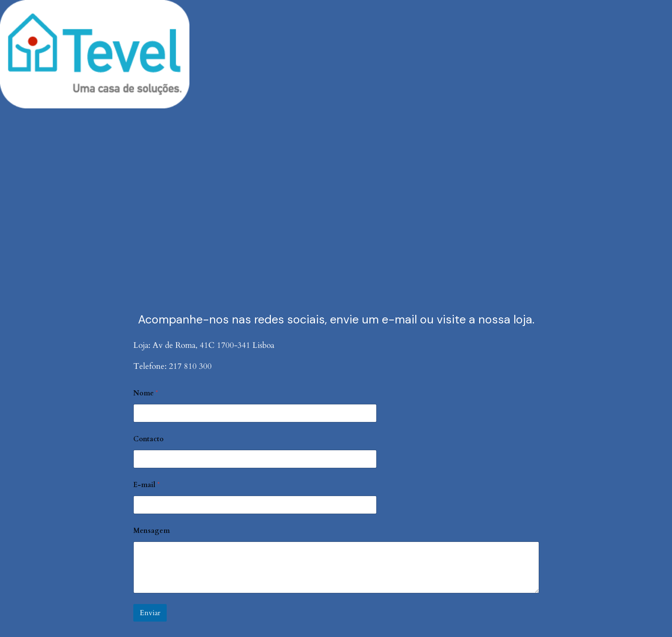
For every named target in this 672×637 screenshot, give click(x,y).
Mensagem (151, 531)
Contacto (148, 439)
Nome (146, 393)
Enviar (150, 613)
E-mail (147, 485)
